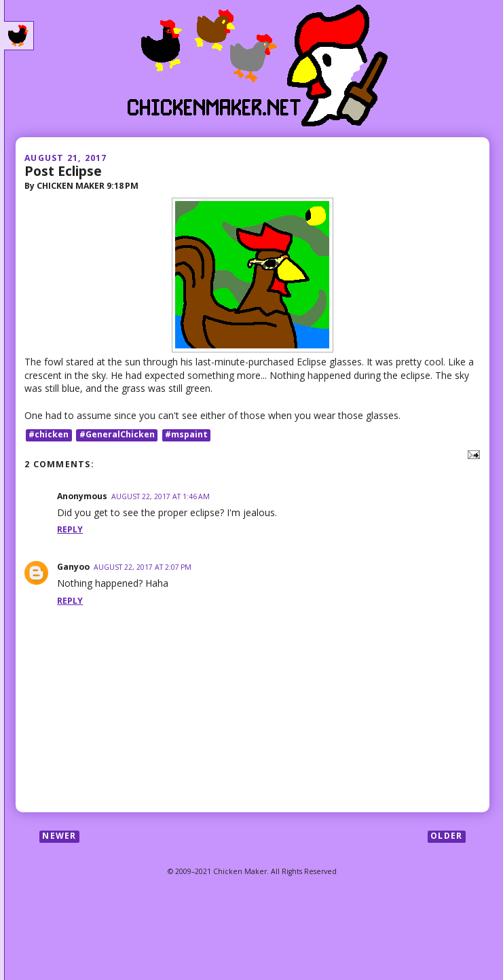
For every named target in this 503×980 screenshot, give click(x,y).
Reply (70, 529)
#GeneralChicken (117, 435)
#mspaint (186, 435)
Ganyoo (73, 567)
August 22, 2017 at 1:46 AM (161, 496)
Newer (59, 836)
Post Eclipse (63, 171)
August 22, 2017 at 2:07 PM (143, 567)
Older (446, 836)
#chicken (49, 435)
